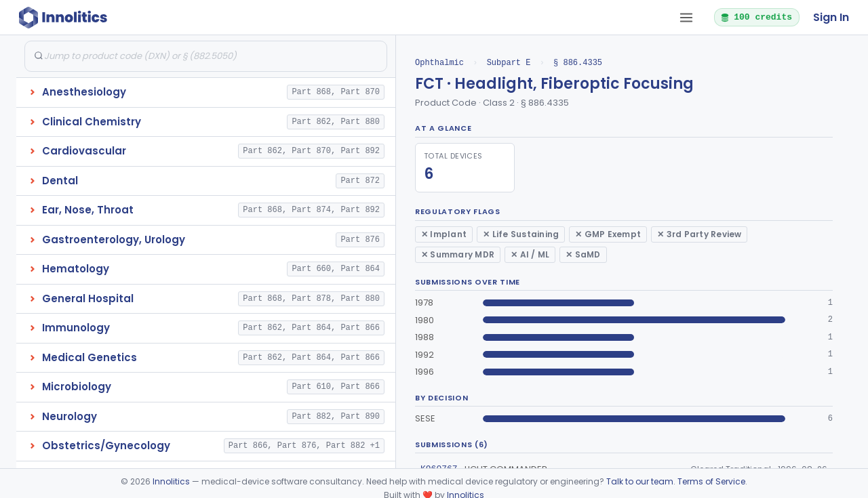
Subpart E (509, 63)
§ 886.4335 (578, 63)
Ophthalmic (439, 63)
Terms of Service (711, 481)
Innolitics (171, 481)
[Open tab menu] (686, 18)
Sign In (831, 17)
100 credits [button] (756, 17)
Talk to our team (640, 481)
